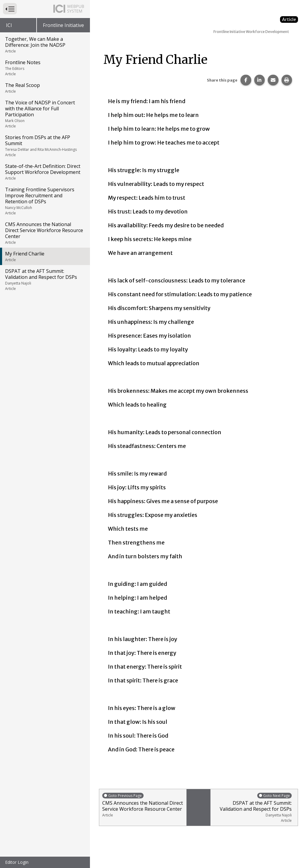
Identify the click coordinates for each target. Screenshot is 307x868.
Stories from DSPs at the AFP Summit (45, 146)
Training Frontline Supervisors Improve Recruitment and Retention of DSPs (45, 201)
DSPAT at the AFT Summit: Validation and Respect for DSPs (45, 279)
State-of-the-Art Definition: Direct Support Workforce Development (45, 172)
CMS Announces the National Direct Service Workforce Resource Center (45, 233)
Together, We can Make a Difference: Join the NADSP (45, 45)
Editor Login (17, 862)
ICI (9, 25)
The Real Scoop (45, 88)
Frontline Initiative (63, 25)
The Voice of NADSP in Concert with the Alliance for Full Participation (45, 114)
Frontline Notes (45, 68)
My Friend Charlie (45, 256)
